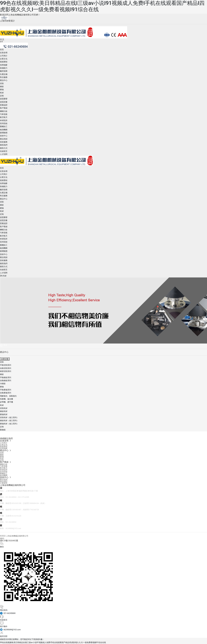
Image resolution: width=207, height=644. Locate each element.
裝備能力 (4, 68)
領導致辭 (4, 65)
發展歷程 (4, 62)
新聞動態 (4, 133)
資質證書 (4, 102)
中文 (2, 39)
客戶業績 (4, 108)
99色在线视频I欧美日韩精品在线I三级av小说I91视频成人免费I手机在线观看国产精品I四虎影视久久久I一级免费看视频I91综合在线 (53, 642)
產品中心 (4, 80)
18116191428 (16, 516)
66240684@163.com (13, 528)
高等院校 (4, 123)
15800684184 (34, 503)
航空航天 (4, 117)
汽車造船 (4, 114)
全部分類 (5, 359)
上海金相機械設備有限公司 (13, 485)
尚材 (5, 276)
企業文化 (4, 59)
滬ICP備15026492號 (9, 541)
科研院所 (4, 120)
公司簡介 (4, 56)
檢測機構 (4, 130)
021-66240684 (11, 497)
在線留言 (4, 151)
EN (1, 42)
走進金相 (4, 53)
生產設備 (4, 74)
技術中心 (4, 136)
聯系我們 (4, 145)
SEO (2, 538)
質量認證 (4, 105)
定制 (2, 96)
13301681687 (16, 510)
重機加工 (4, 126)
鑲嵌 (2, 86)
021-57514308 (24, 497)
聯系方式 (4, 148)
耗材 (2, 93)
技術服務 (4, 142)
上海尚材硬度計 (7, 21)
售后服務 (4, 77)
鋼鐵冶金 (4, 111)
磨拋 (2, 90)
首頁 (2, 50)
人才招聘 (4, 154)
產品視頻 (4, 139)
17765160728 (34, 510)
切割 (2, 83)
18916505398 (16, 503)
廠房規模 (4, 71)
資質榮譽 (4, 99)
